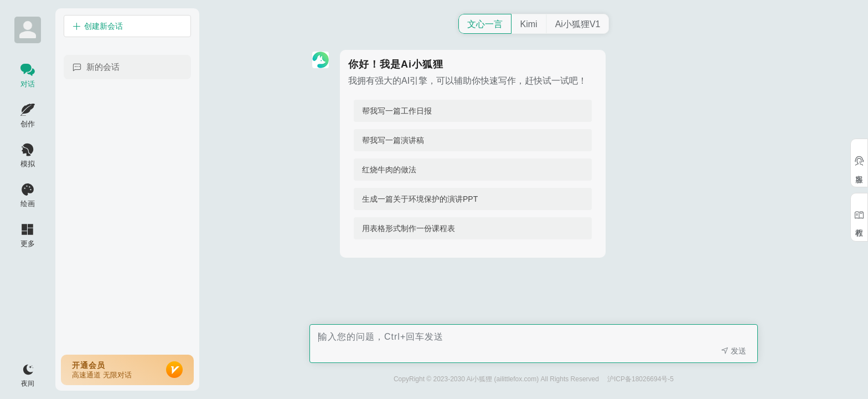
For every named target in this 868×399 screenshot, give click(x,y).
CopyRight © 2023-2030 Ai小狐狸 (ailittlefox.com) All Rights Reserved (496, 379)
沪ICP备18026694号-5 (640, 379)
